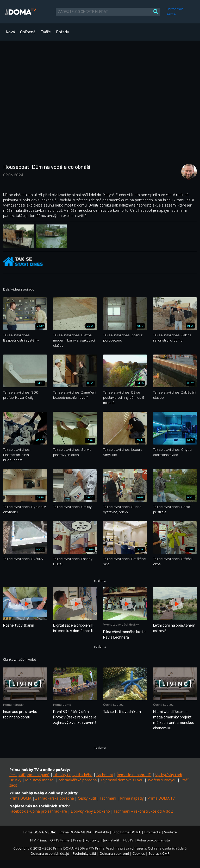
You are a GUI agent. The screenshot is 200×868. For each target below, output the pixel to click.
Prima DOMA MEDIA (75, 832)
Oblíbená (28, 32)
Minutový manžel (40, 780)
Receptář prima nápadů (29, 775)
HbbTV (128, 840)
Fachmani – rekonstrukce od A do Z (144, 811)
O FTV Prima (60, 840)
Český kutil (87, 798)
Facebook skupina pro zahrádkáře (38, 811)
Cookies (139, 853)
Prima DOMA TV (161, 798)
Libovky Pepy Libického (73, 775)
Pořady (63, 32)
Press (77, 840)
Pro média (152, 832)
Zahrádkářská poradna (77, 780)
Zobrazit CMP (159, 853)
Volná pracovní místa (153, 840)
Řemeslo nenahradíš (134, 775)
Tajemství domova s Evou (122, 780)
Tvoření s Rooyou (162, 780)
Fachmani (105, 775)
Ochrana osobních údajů (50, 853)
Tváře (46, 32)
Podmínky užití (84, 853)
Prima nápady (132, 798)
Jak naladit (111, 840)
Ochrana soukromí (114, 853)
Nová (10, 32)
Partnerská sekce (175, 12)
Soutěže (170, 832)
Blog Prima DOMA (127, 832)
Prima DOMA (20, 798)
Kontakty (102, 832)
